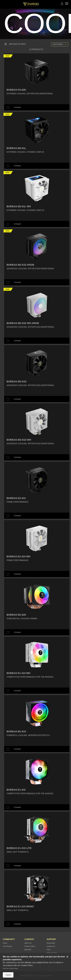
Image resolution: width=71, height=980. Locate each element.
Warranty (28, 950)
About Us (28, 943)
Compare (17, 107)
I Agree (8, 975)
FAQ (48, 950)
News (5, 943)
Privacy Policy (30, 946)
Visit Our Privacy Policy (10, 968)
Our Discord (7, 946)
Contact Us (51, 946)
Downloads (51, 943)
